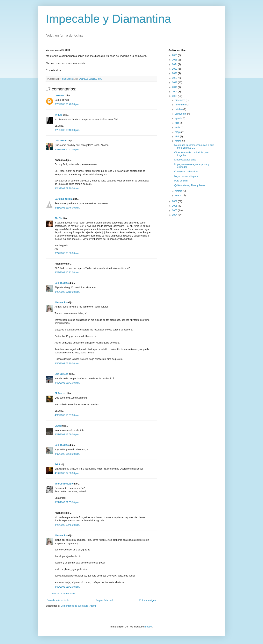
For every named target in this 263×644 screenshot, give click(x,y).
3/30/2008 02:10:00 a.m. (67, 364)
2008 (175, 96)
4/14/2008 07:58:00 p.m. (67, 473)
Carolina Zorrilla (64, 199)
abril (177, 137)
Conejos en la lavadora (186, 172)
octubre (179, 109)
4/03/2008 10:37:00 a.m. (67, 415)
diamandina (61, 302)
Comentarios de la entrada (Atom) (78, 606)
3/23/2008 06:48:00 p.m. (67, 104)
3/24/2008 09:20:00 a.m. (67, 188)
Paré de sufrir (181, 181)
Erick (58, 464)
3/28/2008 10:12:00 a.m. (67, 272)
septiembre (181, 114)
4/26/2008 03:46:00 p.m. (67, 525)
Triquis (58, 115)
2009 (175, 92)
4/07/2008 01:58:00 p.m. (67, 454)
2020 (175, 78)
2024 (175, 64)
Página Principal (104, 600)
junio (178, 127)
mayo (178, 132)
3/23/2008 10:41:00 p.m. (67, 150)
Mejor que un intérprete (186, 176)
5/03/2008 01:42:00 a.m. (67, 587)
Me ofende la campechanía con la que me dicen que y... (194, 146)
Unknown (60, 96)
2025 (175, 60)
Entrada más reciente (58, 600)
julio (177, 123)
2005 (175, 210)
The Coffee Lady (64, 484)
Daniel (58, 426)
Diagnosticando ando (185, 160)
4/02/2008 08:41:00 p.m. (67, 383)
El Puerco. (60, 393)
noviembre (181, 105)
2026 (175, 55)
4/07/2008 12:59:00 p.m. (67, 435)
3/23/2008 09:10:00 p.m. (67, 130)
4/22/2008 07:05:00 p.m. (67, 502)
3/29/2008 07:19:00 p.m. (67, 292)
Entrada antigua (148, 600)
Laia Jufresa (62, 374)
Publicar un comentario (63, 594)
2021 (175, 73)
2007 (175, 201)
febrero (179, 191)
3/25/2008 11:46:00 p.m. (67, 208)
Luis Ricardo (62, 283)
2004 (175, 215)
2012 (175, 82)
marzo (178, 141)
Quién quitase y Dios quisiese (190, 185)
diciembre (180, 100)
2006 (175, 206)
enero (178, 195)
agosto (179, 118)
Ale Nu (58, 218)
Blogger (148, 627)
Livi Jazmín (61, 141)
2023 (175, 69)
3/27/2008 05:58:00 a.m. (67, 253)
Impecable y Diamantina (109, 19)
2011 (175, 87)
